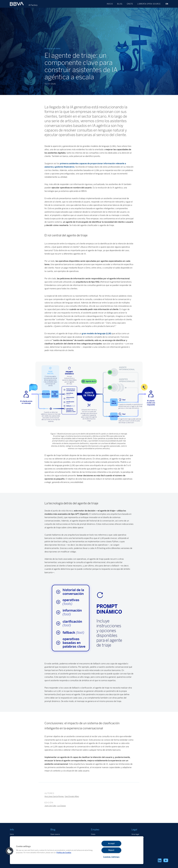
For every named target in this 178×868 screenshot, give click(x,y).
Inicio (110, 4)
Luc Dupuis (61, 806)
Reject (111, 850)
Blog (120, 4)
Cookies (134, 840)
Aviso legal (135, 834)
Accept (111, 843)
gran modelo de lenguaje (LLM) (97, 334)
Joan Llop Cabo (50, 806)
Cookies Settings (111, 857)
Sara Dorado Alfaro (72, 796)
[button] (10, 851)
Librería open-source (149, 4)
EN (167, 4)
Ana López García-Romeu (54, 796)
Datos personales (138, 837)
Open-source (55, 834)
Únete (130, 4)
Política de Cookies (64, 853)
